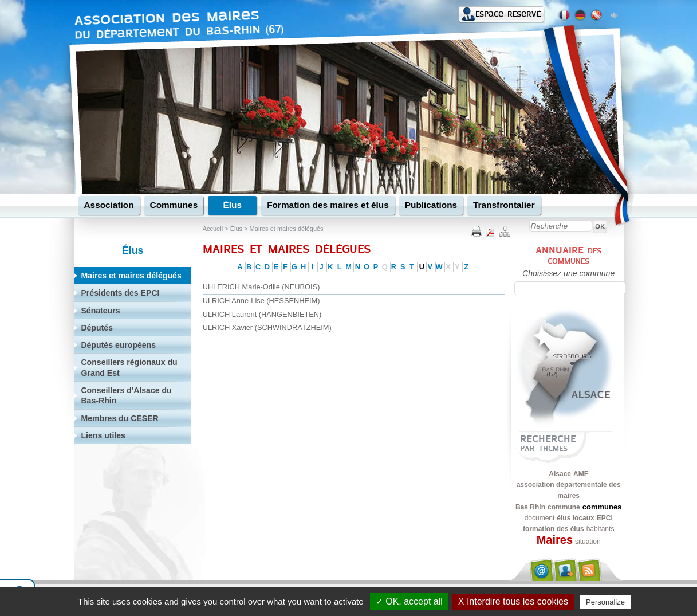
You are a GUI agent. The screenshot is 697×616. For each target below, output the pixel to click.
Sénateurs (100, 311)
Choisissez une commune (568, 273)
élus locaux (575, 518)
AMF (581, 474)
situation (588, 542)
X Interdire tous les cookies (513, 601)
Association (109, 205)
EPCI (605, 518)
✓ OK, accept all (409, 601)
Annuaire (560, 250)
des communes (574, 256)
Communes (174, 205)
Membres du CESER (119, 418)
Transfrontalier (504, 205)
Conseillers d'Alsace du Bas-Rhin (126, 395)
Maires (555, 540)
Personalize (605, 602)
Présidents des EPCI (120, 293)
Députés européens (118, 345)
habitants (600, 529)
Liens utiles (103, 435)
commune (564, 507)
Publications (431, 205)
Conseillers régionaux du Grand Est (129, 367)
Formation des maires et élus (328, 205)
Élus (232, 205)
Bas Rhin (530, 507)
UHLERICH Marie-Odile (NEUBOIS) (261, 287)
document (540, 518)
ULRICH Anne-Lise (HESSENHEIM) (261, 301)
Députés (97, 328)
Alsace (560, 474)
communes (602, 507)
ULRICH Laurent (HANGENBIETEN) (262, 314)
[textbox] (570, 288)
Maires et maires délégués (287, 229)
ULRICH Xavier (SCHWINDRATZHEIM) (267, 327)
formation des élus (554, 529)
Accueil (213, 229)
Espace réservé (508, 14)
